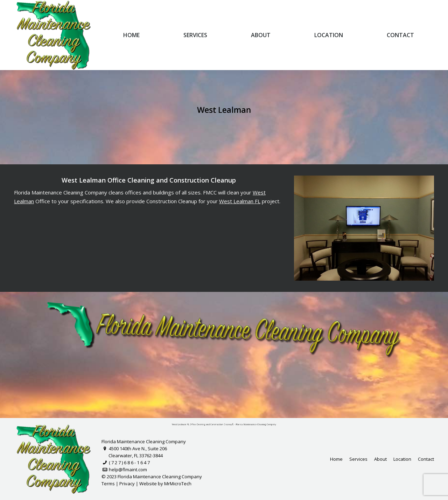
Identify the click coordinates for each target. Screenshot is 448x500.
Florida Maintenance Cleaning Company (144, 441)
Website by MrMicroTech (165, 484)
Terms (108, 484)
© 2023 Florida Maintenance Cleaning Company (152, 477)
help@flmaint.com (124, 470)
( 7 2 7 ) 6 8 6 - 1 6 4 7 (126, 463)
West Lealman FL (239, 201)
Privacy (127, 484)
